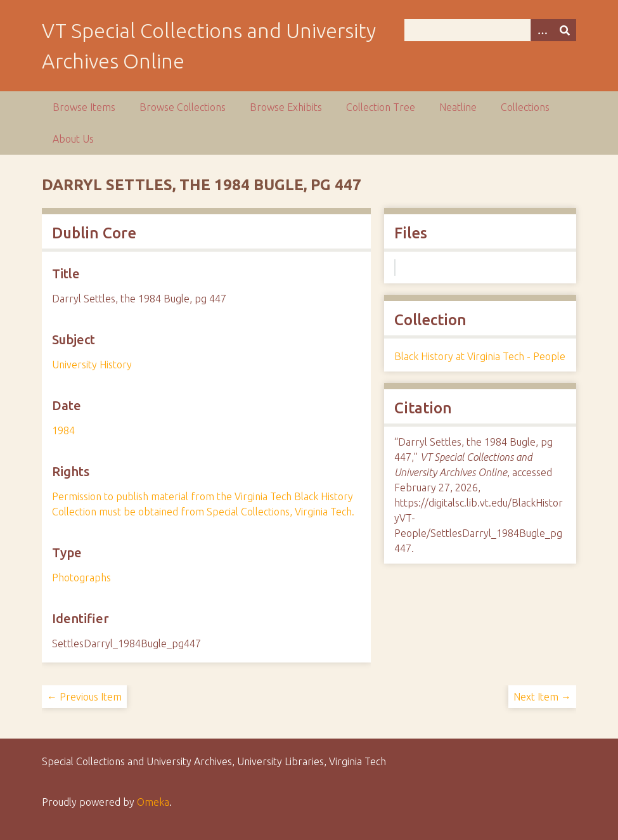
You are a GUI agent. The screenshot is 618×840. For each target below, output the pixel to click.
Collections (525, 107)
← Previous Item (84, 697)
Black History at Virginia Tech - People (480, 356)
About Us (73, 139)
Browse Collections (183, 107)
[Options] (542, 30)
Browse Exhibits (286, 107)
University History (92, 365)
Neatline (458, 107)
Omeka (153, 802)
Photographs (81, 578)
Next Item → (542, 697)
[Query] (490, 30)
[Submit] (565, 30)
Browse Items (84, 107)
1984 (63, 430)
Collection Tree (381, 107)
